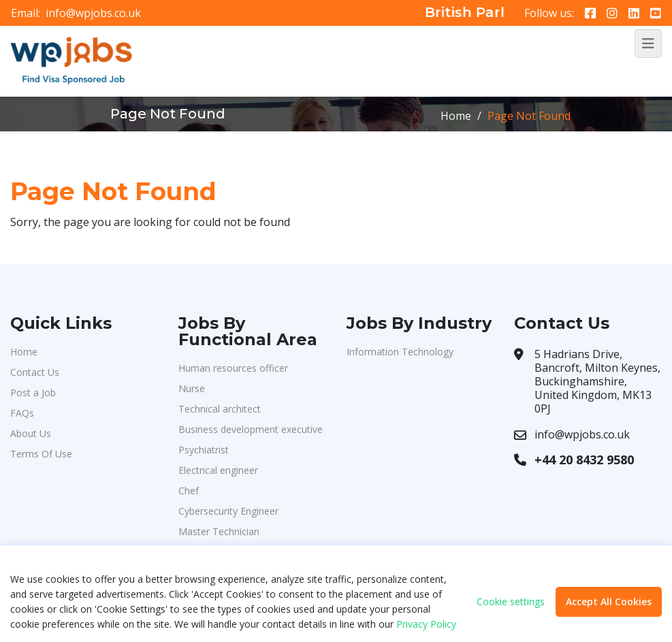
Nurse (192, 388)
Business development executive (251, 429)
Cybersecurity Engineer (228, 511)
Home (456, 116)
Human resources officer (233, 368)
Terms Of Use (41, 454)
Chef (189, 491)
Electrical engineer (218, 470)
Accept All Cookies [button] (609, 601)
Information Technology (400, 352)
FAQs (22, 413)
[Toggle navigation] (648, 44)
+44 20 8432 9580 (584, 460)
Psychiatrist (204, 450)
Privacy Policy (426, 624)
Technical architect (220, 409)
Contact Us (35, 372)
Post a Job (33, 392)
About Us (31, 433)
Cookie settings (511, 602)
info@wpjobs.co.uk (93, 13)
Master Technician (219, 531)
